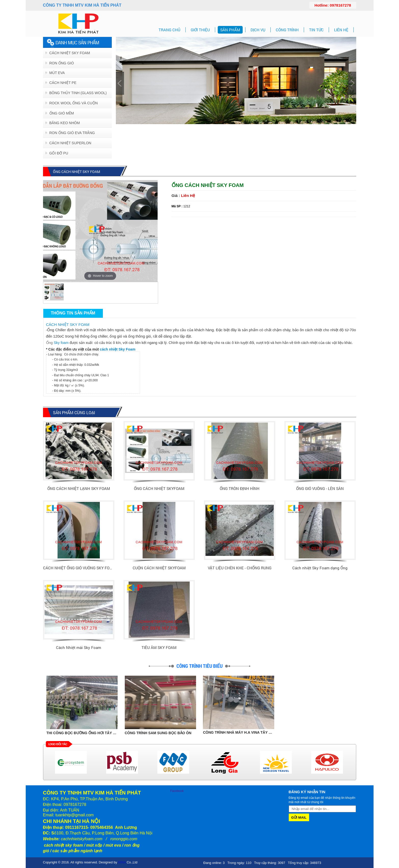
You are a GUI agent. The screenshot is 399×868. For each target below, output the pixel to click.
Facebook (177, 791)
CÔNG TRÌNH (287, 30)
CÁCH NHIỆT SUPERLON (70, 143)
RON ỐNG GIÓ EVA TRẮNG (72, 133)
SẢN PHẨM (230, 30)
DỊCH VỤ (258, 30)
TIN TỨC (316, 30)
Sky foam (61, 343)
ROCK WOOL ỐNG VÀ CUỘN (74, 103)
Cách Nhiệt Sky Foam (70, 53)
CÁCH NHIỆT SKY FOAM (68, 324)
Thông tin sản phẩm (73, 313)
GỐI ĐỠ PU (59, 153)
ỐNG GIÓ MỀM (62, 113)
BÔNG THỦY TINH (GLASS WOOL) (78, 93)
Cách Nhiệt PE (63, 83)
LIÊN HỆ (341, 30)
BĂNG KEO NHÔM (65, 123)
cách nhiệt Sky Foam (118, 349)
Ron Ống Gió (62, 63)
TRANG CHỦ (169, 30)
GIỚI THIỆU (200, 30)
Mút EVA (57, 73)
